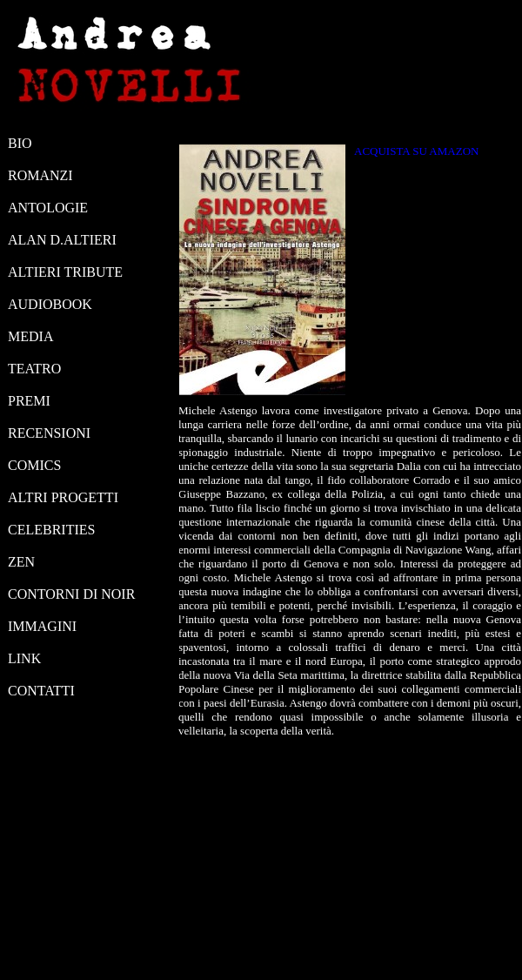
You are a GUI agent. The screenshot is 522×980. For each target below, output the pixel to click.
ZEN (21, 562)
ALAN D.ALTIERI (62, 240)
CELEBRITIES (51, 530)
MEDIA (30, 336)
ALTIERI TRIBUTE (65, 272)
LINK (24, 658)
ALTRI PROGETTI (63, 497)
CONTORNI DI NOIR (71, 594)
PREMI (29, 401)
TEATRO (34, 369)
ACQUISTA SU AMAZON (416, 151)
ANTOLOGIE (48, 208)
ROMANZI (40, 175)
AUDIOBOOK (50, 304)
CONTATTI (41, 691)
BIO (20, 143)
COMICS (34, 465)
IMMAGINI (42, 626)
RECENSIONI (49, 433)
